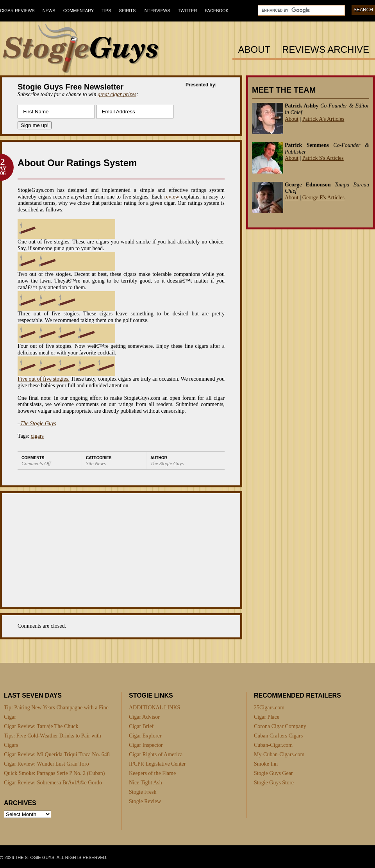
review (172, 197)
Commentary (79, 11)
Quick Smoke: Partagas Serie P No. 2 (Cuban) (54, 773)
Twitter (188, 11)
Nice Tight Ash (146, 783)
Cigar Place (267, 717)
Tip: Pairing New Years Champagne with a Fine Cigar (56, 712)
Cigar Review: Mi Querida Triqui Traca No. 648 (57, 754)
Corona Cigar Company (280, 726)
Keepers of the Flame (152, 773)
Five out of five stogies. (44, 379)
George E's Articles (323, 198)
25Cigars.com (269, 708)
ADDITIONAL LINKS (154, 708)
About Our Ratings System (77, 163)
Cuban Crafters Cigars (278, 736)
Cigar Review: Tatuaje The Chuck (41, 726)
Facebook (217, 11)
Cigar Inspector (146, 745)
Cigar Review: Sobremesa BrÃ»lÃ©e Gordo (53, 783)
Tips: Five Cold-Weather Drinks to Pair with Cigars (53, 740)
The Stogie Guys (38, 423)
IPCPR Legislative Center (157, 764)
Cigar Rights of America (156, 754)
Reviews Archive (326, 50)
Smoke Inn (266, 764)
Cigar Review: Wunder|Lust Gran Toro (46, 764)
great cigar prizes (117, 94)
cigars (37, 436)
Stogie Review (145, 801)
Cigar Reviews (17, 11)
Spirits (128, 11)
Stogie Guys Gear (273, 773)
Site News (96, 463)
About (254, 50)
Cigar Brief (141, 726)
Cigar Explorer (145, 736)
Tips (106, 11)
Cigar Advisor (144, 717)
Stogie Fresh (143, 792)
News (49, 11)
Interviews (157, 11)
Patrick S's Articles (323, 158)
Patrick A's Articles (323, 119)
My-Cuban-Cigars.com (279, 754)
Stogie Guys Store (274, 783)
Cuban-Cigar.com (273, 745)
